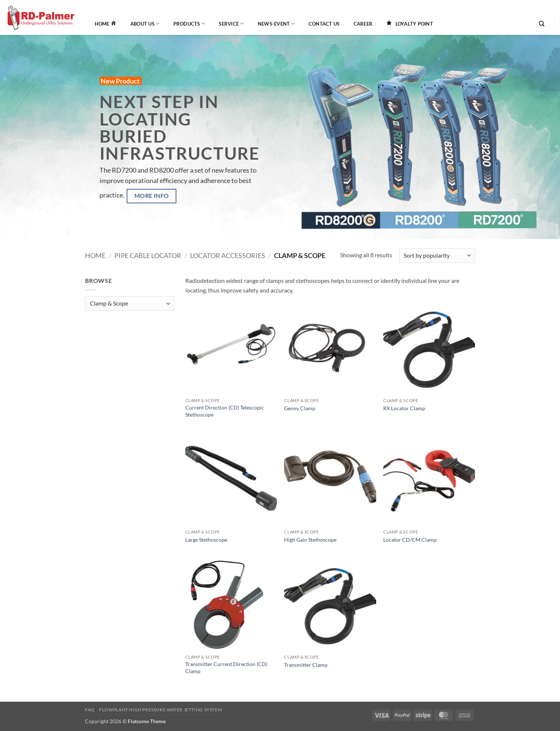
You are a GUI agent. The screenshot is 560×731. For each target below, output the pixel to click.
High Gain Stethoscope (310, 540)
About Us (145, 24)
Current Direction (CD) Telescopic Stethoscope (225, 411)
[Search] (542, 24)
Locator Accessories (228, 255)
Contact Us (324, 24)
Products (189, 24)
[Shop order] (437, 256)
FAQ (90, 710)
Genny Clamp (300, 408)
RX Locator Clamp (404, 408)
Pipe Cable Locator (148, 255)
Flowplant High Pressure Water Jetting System (161, 710)
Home (95, 255)
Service (231, 24)
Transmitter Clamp (306, 665)
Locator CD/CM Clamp (410, 540)
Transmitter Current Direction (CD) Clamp (226, 668)
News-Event (276, 24)
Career (363, 24)
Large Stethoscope (206, 540)
